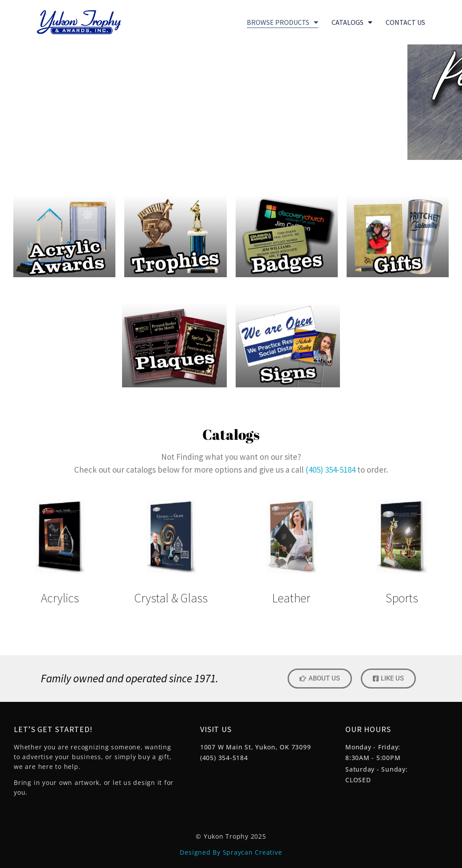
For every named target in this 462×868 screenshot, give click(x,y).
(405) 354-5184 (330, 470)
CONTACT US (405, 22)
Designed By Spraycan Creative (231, 852)
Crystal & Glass (171, 598)
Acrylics (60, 598)
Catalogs (352, 22)
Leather (291, 598)
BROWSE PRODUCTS (282, 22)
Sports (402, 598)
